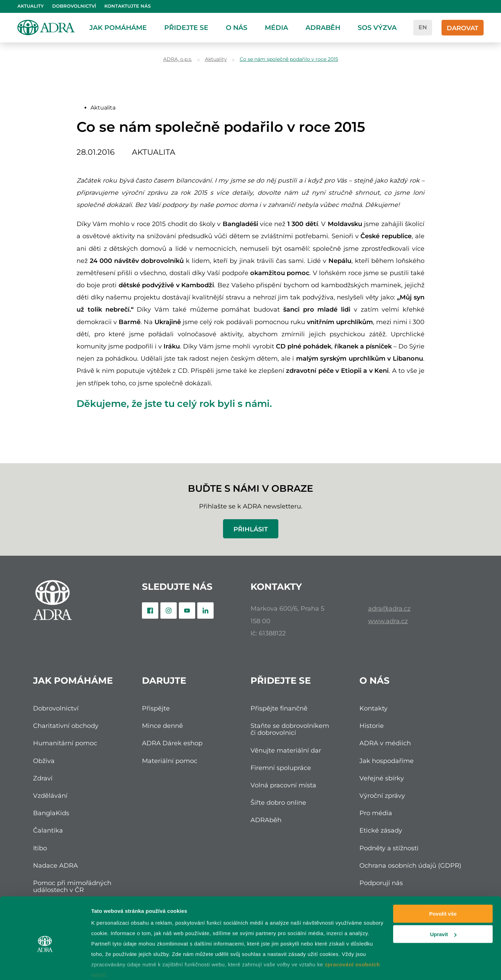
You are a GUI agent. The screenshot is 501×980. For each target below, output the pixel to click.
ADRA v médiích (385, 743)
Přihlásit (251, 529)
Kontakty (373, 708)
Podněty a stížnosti (389, 848)
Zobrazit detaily (111, 966)
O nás (237, 27)
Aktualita (103, 108)
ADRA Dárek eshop (172, 743)
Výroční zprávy (382, 796)
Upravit (443, 902)
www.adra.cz (388, 621)
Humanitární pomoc (65, 743)
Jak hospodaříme (387, 761)
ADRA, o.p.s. (178, 59)
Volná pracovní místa (283, 785)
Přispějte (156, 708)
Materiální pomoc (170, 761)
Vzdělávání (50, 796)
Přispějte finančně (279, 708)
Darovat (463, 28)
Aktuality (31, 6)
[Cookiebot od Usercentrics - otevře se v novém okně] (45, 966)
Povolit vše (443, 881)
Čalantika (48, 830)
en (423, 27)
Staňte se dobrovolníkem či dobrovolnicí (290, 729)
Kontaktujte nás (128, 6)
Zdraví (43, 778)
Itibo (40, 848)
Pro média (376, 813)
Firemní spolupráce (281, 768)
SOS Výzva (377, 27)
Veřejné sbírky (382, 778)
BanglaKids (51, 813)
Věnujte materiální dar (286, 750)
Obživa (44, 761)
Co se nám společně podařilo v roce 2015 (289, 59)
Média (276, 27)
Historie (372, 726)
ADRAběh (323, 27)
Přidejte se (186, 27)
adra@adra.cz (389, 608)
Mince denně (162, 726)
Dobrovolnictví (74, 6)
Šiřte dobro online (278, 802)
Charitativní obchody (66, 726)
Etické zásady (381, 830)
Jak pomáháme (118, 27)
